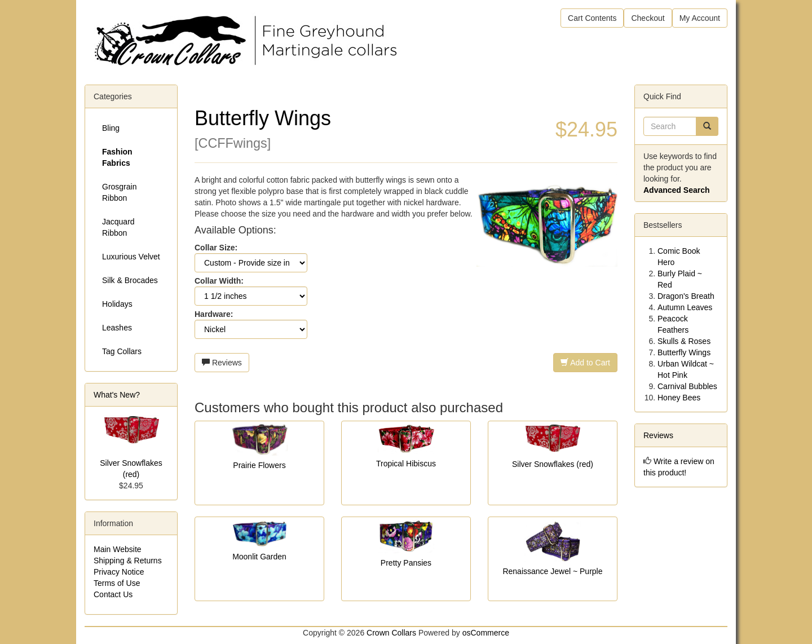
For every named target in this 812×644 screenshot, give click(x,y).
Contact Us (113, 594)
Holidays (117, 304)
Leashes (117, 328)
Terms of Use (117, 583)
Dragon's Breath (686, 296)
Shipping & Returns (128, 561)
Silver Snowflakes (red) (553, 464)
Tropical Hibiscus (406, 464)
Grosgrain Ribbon (119, 192)
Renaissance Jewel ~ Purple (552, 571)
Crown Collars (391, 633)
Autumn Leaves (685, 307)
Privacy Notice (119, 572)
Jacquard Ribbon (118, 227)
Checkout (648, 18)
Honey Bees (679, 398)
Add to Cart (585, 363)
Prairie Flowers (259, 465)
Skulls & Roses (684, 341)
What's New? (117, 395)
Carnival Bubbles (687, 386)
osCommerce (486, 633)
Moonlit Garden (259, 557)
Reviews (222, 363)
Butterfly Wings (684, 352)
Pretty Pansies (406, 563)
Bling (111, 128)
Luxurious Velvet (131, 257)
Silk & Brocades (130, 280)
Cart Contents (592, 18)
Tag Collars (122, 351)
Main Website (118, 549)
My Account (700, 18)
